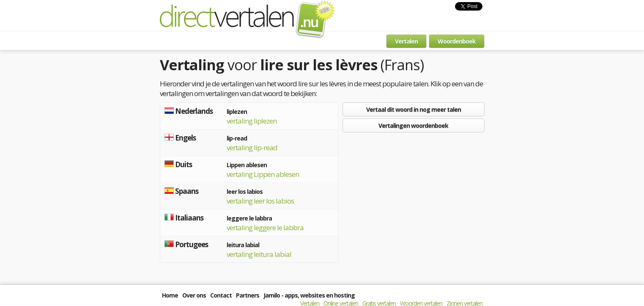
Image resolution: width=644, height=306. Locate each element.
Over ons (194, 295)
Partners (248, 295)
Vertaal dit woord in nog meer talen (414, 109)
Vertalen (406, 41)
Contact (221, 295)
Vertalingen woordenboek (413, 125)
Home (170, 295)
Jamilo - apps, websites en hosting (309, 295)
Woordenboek (457, 41)
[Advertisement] (414, 196)
